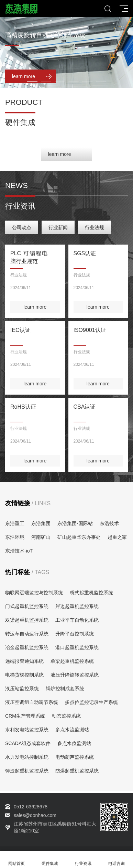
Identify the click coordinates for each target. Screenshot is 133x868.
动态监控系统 (66, 716)
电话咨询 (116, 860)
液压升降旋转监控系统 (75, 675)
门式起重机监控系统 (27, 606)
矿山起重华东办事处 (79, 537)
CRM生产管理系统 (25, 716)
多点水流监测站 (72, 730)
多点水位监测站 (74, 743)
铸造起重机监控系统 (27, 771)
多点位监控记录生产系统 (91, 702)
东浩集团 (41, 523)
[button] (32, 81)
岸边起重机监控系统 (77, 606)
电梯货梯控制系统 (24, 675)
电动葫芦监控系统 (75, 757)
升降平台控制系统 (75, 634)
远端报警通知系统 (24, 661)
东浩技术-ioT (19, 551)
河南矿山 (41, 537)
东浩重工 (15, 523)
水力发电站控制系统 (27, 757)
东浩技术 (109, 523)
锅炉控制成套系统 (65, 689)
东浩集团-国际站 (75, 523)
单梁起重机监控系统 (72, 661)
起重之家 (117, 537)
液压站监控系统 (22, 689)
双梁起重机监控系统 (27, 620)
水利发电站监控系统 (27, 730)
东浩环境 (15, 537)
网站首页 (17, 860)
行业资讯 (83, 860)
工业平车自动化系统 (77, 620)
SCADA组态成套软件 (28, 743)
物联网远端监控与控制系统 (34, 593)
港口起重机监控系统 (77, 647)
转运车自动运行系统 (27, 634)
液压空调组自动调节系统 (32, 702)
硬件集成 (50, 860)
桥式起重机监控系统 (91, 593)
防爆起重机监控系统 (77, 771)
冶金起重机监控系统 (27, 647)
